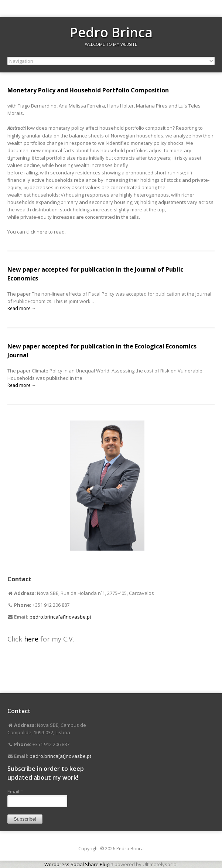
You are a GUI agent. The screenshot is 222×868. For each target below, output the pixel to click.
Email (15, 792)
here (32, 639)
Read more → (22, 308)
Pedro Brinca (111, 32)
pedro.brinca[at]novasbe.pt (60, 617)
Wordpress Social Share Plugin (79, 864)
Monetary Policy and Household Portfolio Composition (88, 90)
